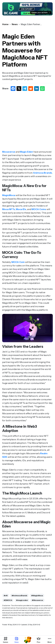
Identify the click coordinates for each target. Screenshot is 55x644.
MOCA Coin (18, 262)
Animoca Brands (43, 173)
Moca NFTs (9, 209)
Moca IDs (21, 209)
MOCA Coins (39, 209)
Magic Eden (26, 152)
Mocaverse (9, 152)
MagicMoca (9, 195)
